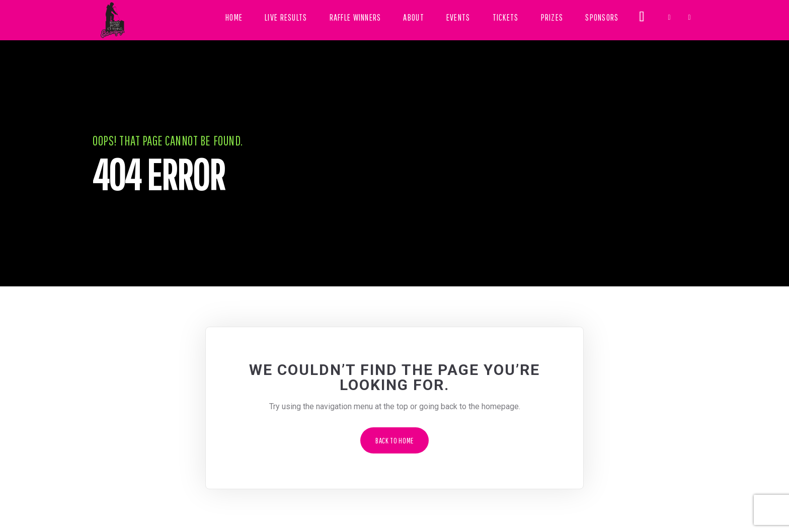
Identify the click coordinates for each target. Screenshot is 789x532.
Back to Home (395, 440)
